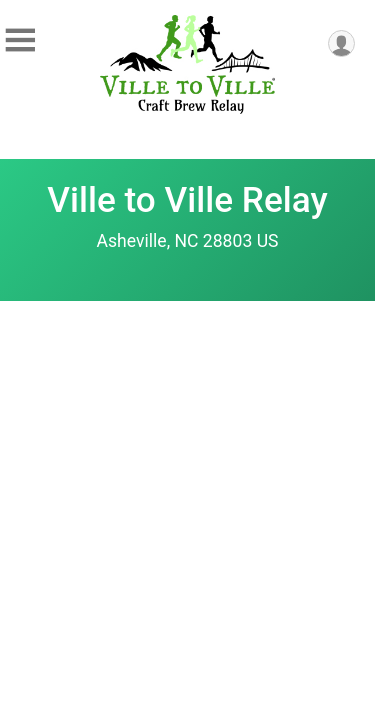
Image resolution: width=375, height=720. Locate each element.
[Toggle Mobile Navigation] (20, 40)
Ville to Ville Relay (187, 200)
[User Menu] (341, 43)
